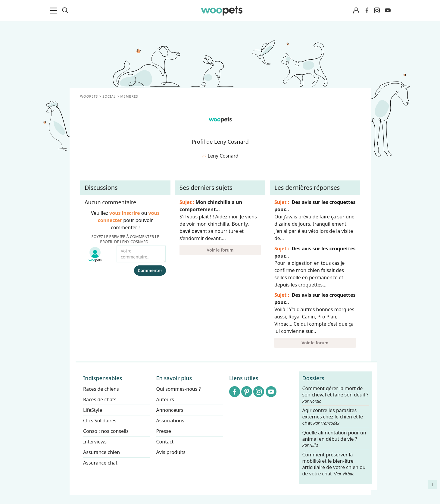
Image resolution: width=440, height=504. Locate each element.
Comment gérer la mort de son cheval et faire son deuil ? (335, 395)
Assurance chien (101, 452)
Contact (165, 442)
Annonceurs (170, 410)
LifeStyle (93, 410)
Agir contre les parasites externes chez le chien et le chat (332, 417)
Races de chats (100, 399)
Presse (163, 431)
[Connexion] (356, 11)
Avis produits (171, 452)
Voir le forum (220, 250)
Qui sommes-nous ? (178, 389)
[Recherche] (65, 11)
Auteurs (165, 399)
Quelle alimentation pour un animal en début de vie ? (334, 439)
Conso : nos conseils (106, 431)
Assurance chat (100, 463)
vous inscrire (125, 213)
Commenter (150, 270)
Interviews (95, 442)
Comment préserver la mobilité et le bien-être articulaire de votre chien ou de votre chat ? (334, 464)
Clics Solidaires (100, 421)
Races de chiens (101, 389)
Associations (170, 421)
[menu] (55, 11)
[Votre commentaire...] (141, 254)
